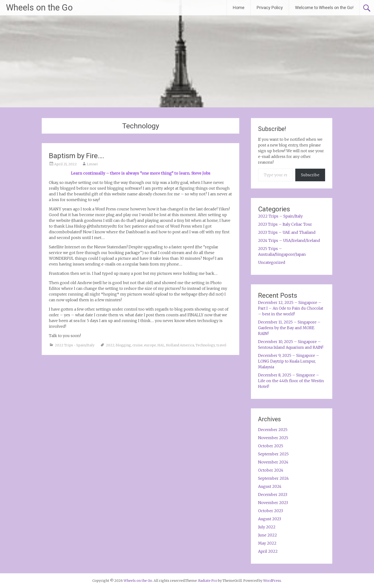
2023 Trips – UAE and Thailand (287, 232)
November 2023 (273, 503)
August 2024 (270, 486)
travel (221, 345)
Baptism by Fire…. (77, 156)
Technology (205, 345)
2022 (110, 345)
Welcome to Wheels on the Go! (324, 8)
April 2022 (268, 551)
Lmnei (92, 164)
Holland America (180, 345)
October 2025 (271, 446)
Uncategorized (272, 262)
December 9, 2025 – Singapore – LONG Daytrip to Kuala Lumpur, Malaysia (289, 361)
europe (150, 345)
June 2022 (268, 535)
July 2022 (267, 527)
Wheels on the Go (39, 8)
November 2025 (273, 438)
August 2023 (270, 519)
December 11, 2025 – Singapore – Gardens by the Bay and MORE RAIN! (289, 328)
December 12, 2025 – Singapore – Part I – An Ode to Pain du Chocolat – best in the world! (291, 308)
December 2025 (273, 430)
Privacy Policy (270, 8)
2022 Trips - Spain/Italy (75, 345)
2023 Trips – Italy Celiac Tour (285, 224)
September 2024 (273, 478)
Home (239, 8)
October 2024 (271, 470)
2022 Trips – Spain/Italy (280, 216)
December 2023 (273, 494)
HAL (161, 345)
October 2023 (270, 511)
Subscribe (310, 175)
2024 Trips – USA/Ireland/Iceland (289, 240)
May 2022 (267, 543)
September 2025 (273, 454)
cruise (138, 345)
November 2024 (273, 462)
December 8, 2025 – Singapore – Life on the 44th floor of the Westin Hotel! (291, 381)
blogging (123, 345)
